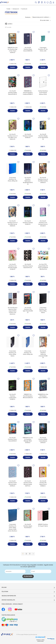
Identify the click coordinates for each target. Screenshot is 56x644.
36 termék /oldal (44, 20)
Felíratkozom (28, 576)
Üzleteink (5, 592)
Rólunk (4, 587)
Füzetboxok (24, 9)
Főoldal (8, 9)
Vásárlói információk (9, 596)
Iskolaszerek (16, 9)
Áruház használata (8, 600)
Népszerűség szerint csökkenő (41, 17)
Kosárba (13, 67)
